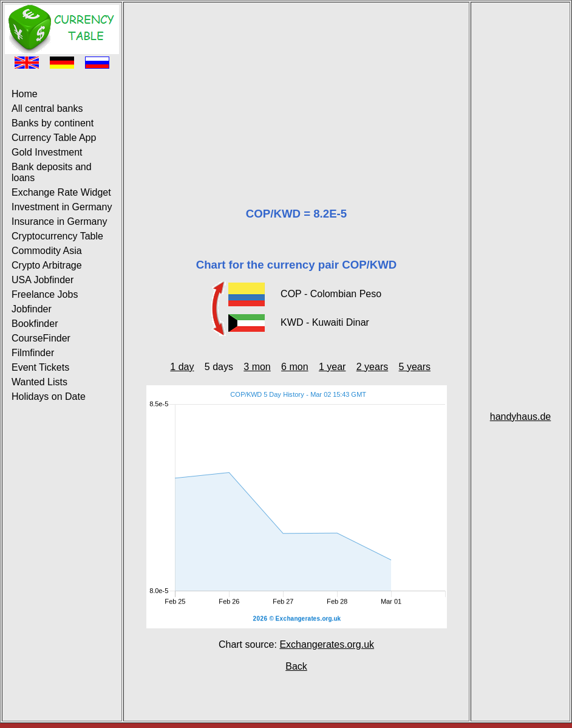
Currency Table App (54, 138)
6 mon (295, 367)
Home (25, 94)
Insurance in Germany (59, 221)
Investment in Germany (62, 207)
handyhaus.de (521, 417)
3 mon (257, 367)
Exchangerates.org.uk (327, 644)
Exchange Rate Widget (61, 192)
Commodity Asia (47, 251)
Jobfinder (32, 309)
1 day (182, 367)
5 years (415, 367)
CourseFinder (41, 338)
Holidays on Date (49, 397)
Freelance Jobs (45, 294)
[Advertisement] (296, 90)
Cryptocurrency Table (57, 236)
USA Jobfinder (43, 280)
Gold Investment (47, 152)
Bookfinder (35, 324)
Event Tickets (40, 367)
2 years (372, 367)
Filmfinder (33, 353)
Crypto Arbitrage (47, 265)
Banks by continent (53, 123)
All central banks (47, 108)
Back (296, 666)
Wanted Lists (39, 382)
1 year (332, 367)
